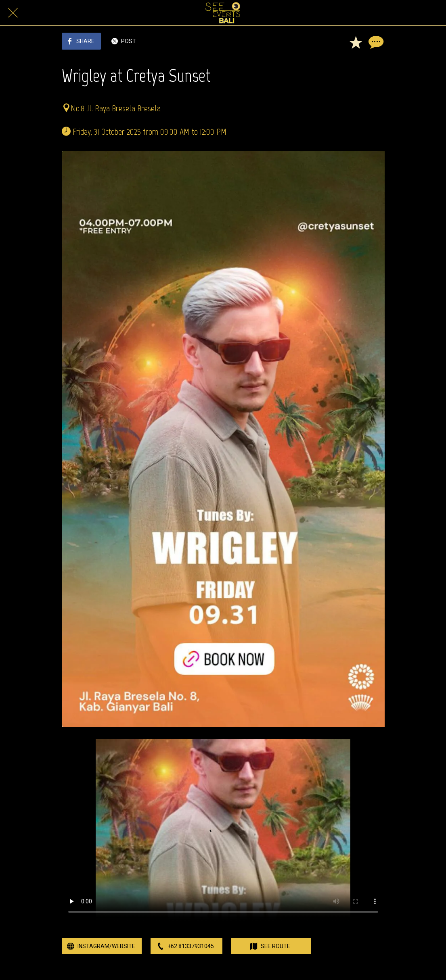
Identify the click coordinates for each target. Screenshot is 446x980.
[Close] (13, 13)
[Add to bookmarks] (356, 42)
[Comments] (375, 42)
